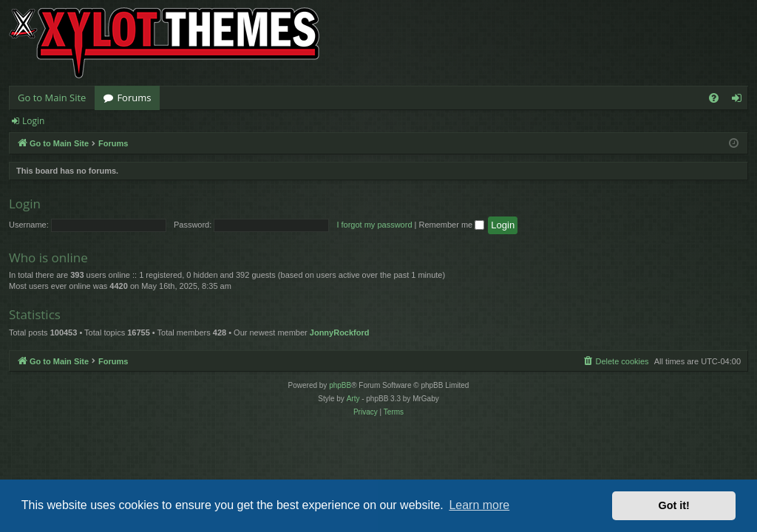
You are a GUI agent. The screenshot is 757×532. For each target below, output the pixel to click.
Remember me (451, 225)
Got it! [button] (674, 505)
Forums (134, 98)
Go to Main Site (52, 98)
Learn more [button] (479, 505)
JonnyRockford (340, 332)
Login (33, 121)
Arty (353, 399)
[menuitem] (714, 98)
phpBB (340, 385)
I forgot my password (374, 225)
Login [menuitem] (740, 100)
